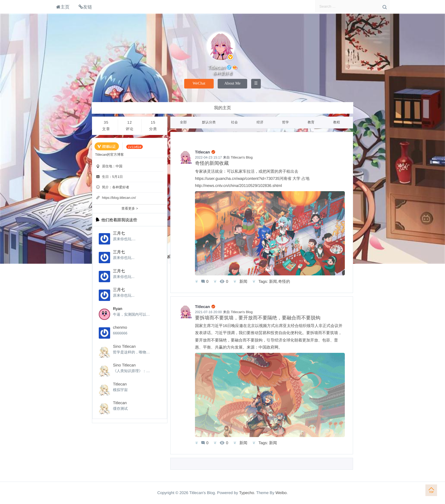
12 (130, 126)
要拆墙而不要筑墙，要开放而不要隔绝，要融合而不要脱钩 (258, 318)
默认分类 (209, 122)
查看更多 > (130, 208)
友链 (85, 7)
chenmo (120, 327)
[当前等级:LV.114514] (135, 147)
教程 (337, 122)
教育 (311, 122)
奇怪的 (284, 281)
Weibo (281, 493)
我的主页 (222, 108)
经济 (260, 122)
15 (153, 126)
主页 (63, 7)
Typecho (246, 493)
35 (106, 126)
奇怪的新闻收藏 (212, 163)
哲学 (286, 122)
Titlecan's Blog (242, 157)
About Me (232, 84)
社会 (234, 122)
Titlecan (120, 384)
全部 (183, 122)
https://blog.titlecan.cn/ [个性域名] (119, 198)
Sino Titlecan (124, 346)
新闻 (243, 281)
